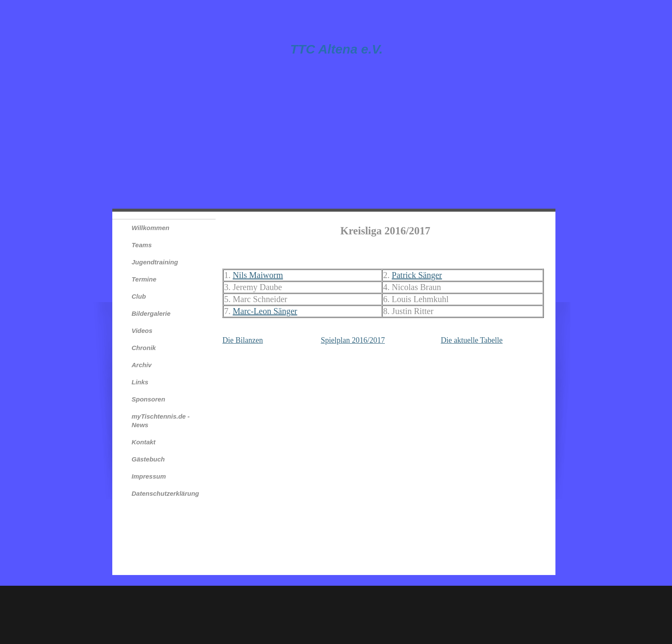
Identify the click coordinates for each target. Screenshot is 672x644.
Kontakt (144, 442)
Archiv (142, 365)
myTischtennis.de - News (161, 421)
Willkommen (150, 228)
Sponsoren (148, 399)
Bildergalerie (151, 313)
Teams (142, 245)
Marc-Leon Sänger (265, 311)
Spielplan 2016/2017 (353, 340)
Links (140, 382)
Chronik (144, 348)
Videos (142, 331)
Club (139, 296)
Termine (144, 279)
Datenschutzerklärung (165, 493)
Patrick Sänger (417, 275)
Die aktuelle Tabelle (471, 340)
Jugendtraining (155, 262)
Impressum (149, 476)
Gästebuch (148, 459)
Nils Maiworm (258, 275)
